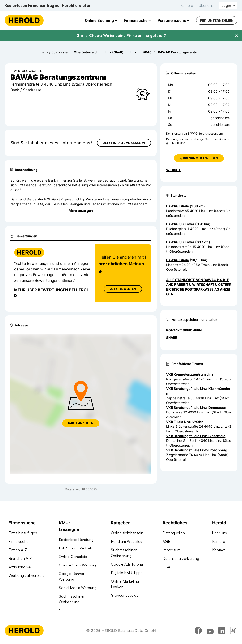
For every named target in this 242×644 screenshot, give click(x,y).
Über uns (206, 5)
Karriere (187, 5)
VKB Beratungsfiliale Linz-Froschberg (197, 450)
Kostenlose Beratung (76, 540)
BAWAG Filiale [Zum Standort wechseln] (177, 206)
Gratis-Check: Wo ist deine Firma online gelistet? (121, 35)
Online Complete (73, 557)
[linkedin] (222, 638)
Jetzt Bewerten (123, 289)
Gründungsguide (125, 595)
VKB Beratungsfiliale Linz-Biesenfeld (196, 436)
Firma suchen (20, 541)
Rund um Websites (126, 541)
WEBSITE (174, 170)
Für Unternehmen (217, 20)
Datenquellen (174, 533)
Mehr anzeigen (81, 211)
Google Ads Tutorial (127, 564)
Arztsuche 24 (20, 567)
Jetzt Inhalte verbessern (124, 143)
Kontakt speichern (184, 330)
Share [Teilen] (172, 337)
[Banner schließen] (236, 36)
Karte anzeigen (81, 423)
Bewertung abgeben (26, 71)
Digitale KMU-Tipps (127, 573)
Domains (66, 610)
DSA (166, 567)
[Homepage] (24, 20)
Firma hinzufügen (23, 533)
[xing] (234, 638)
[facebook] (198, 638)
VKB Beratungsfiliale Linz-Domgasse (196, 407)
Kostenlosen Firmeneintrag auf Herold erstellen (48, 5)
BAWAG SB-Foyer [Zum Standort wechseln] (180, 224)
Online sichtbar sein (127, 533)
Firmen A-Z (18, 550)
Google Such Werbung (78, 565)
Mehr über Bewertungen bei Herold (52, 293)
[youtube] (210, 638)
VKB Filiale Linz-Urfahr (184, 422)
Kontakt (218, 550)
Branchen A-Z (20, 558)
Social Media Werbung (78, 588)
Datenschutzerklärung (181, 558)
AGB (166, 541)
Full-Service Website (76, 548)
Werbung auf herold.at (27, 575)
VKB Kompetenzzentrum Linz (190, 374)
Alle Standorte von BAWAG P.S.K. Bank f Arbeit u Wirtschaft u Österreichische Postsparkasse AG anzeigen (199, 287)
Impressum (172, 550)
